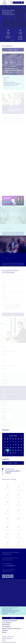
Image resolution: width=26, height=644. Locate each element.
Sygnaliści (5, 630)
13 (5, 447)
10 (16, 445)
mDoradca (17, 2)
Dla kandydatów (7, 623)
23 (13, 450)
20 (5, 450)
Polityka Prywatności (7, 639)
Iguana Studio (13, 642)
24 (16, 450)
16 (13, 447)
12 (21, 445)
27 (5, 453)
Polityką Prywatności (6, 610)
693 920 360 (8, 565)
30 (8, 442)
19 (21, 447)
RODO (4, 640)
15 (10, 447)
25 (18, 450)
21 (8, 450)
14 (8, 447)
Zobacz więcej (13, 51)
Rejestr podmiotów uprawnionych (11, 629)
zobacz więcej (13, 463)
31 (16, 453)
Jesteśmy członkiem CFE (8, 637)
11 (18, 445)
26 (21, 450)
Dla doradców (6, 625)
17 (16, 447)
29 (5, 442)
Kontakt (4, 632)
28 (8, 453)
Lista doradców (6, 627)
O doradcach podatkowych (10, 621)
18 (18, 447)
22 (10, 450)
